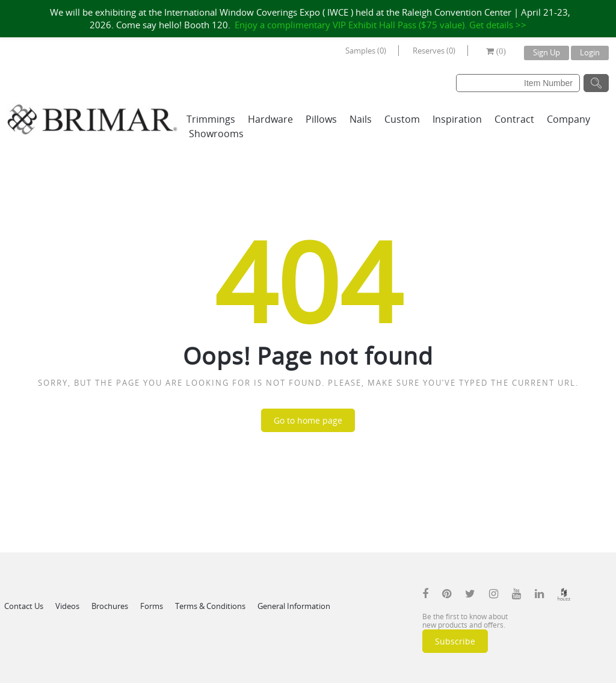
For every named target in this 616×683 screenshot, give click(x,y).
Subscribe (455, 641)
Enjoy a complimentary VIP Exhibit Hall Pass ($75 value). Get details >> (380, 25)
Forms (152, 606)
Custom (402, 119)
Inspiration (457, 119)
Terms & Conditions (210, 606)
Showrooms (216, 134)
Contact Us (24, 606)
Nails (361, 119)
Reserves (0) (434, 51)
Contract (514, 119)
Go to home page (308, 420)
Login (590, 52)
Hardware (270, 119)
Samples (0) (366, 51)
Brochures (110, 606)
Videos (67, 606)
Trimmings (211, 119)
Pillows (321, 119)
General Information (294, 606)
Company (568, 119)
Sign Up (547, 52)
